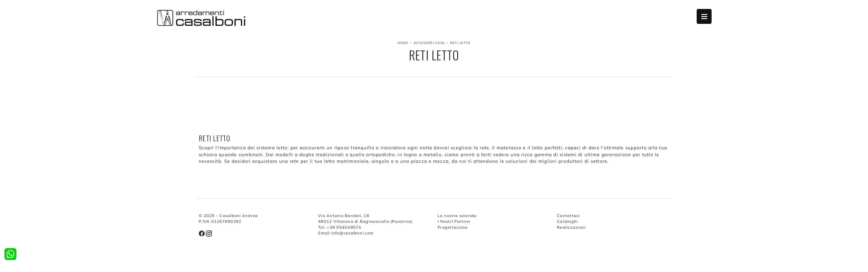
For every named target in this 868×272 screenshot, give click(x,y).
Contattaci (568, 216)
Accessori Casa (429, 43)
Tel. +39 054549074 (340, 227)
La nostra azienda (457, 216)
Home (403, 43)
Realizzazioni (571, 227)
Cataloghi (567, 221)
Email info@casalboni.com (346, 233)
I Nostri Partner (454, 221)
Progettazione (453, 227)
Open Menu (704, 16)
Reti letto (460, 43)
